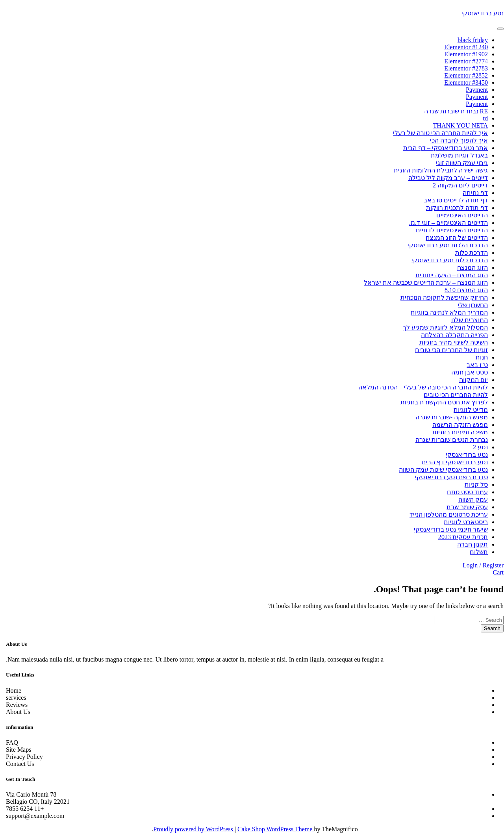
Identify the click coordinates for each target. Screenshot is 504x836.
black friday (470, 40)
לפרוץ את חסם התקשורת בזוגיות (441, 402)
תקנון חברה (470, 544)
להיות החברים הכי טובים (453, 395)
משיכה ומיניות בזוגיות (457, 432)
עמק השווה (470, 500)
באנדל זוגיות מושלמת (457, 155)
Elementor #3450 (463, 82)
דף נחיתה (472, 193)
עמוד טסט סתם (465, 492)
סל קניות (473, 485)
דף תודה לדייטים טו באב (453, 200)
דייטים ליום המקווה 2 (458, 185)
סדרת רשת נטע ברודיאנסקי (449, 477)
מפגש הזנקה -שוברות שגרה (449, 417)
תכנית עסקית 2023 (460, 537)
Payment (474, 90)
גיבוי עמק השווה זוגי (459, 163)
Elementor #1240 (463, 47)
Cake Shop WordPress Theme (273, 829)
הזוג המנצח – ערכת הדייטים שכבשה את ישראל (423, 283)
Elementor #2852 (463, 75)
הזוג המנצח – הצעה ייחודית (449, 275)
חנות (479, 357)
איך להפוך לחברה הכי (456, 140)
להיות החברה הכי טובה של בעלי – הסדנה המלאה (420, 387)
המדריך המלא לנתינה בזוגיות (447, 312)
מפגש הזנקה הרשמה (457, 425)
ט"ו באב (474, 365)
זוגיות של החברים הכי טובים (449, 350)
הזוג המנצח (470, 268)
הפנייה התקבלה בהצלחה (452, 335)
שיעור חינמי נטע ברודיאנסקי (448, 529)
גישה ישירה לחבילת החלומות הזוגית (438, 170)
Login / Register (480, 565)
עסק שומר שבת (464, 507)
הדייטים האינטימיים (459, 215)
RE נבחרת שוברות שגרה (453, 111)
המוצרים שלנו (467, 320)
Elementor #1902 (463, 54)
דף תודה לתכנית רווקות (454, 208)
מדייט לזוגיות (468, 410)
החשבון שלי (470, 305)
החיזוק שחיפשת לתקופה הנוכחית (441, 298)
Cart (495, 572)
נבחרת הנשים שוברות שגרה (449, 440)
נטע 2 (478, 447)
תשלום (476, 552)
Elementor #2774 (463, 61)
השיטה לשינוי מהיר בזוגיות (451, 342)
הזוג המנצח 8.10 (463, 290)
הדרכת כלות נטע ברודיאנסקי (447, 260)
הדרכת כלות (469, 253)
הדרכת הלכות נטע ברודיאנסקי (445, 245)
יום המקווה (471, 380)
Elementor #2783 (463, 68)
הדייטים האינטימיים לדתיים (449, 230)
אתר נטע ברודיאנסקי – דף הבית (443, 148)
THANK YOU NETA (458, 125)
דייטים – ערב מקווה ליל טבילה (445, 178)
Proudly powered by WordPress (191, 829)
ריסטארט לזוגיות (463, 522)
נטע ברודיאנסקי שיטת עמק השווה (441, 470)
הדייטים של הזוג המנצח (454, 238)
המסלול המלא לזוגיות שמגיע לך (443, 327)
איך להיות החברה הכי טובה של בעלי (438, 133)
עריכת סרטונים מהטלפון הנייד (446, 514)
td (483, 118)
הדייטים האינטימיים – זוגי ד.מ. (446, 223)
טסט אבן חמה (467, 372)
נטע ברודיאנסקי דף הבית (452, 462)
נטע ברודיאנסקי (480, 13)
